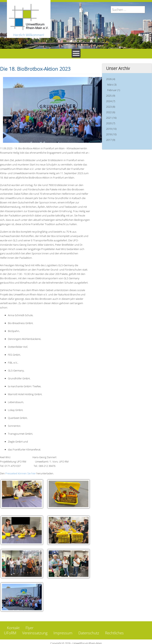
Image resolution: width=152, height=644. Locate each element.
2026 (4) (111, 79)
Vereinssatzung (35, 630)
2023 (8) (111, 107)
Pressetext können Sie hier (21, 473)
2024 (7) (111, 101)
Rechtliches (114, 630)
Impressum (63, 630)
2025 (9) (111, 96)
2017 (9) (111, 140)
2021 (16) (111, 118)
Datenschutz (89, 630)
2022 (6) (111, 112)
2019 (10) (111, 129)
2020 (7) (111, 123)
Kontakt (13, 625)
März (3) (112, 85)
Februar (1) (114, 90)
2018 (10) (111, 134)
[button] (22, 494)
